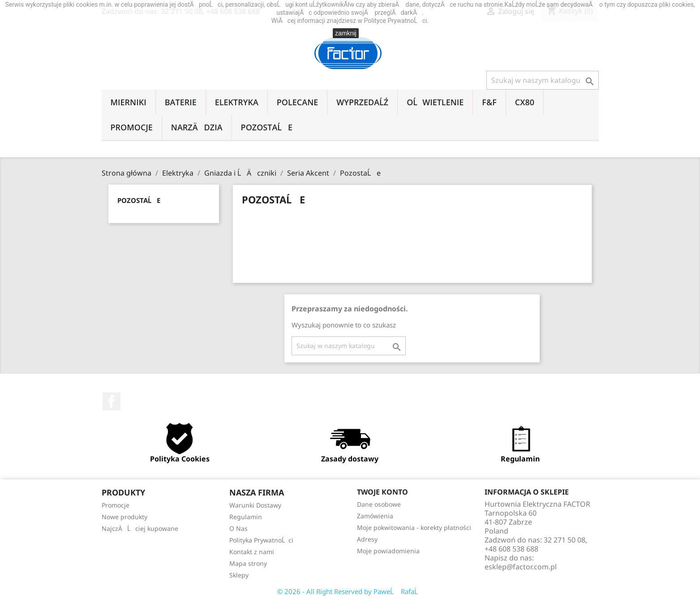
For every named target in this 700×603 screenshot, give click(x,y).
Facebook (112, 401)
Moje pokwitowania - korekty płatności (414, 528)
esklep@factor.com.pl (521, 567)
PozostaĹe (267, 127)
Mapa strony (248, 563)
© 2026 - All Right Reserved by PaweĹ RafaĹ (350, 591)
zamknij (346, 33)
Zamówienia (375, 516)
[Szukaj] (543, 80)
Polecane (298, 102)
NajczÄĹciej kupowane (140, 528)
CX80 (525, 102)
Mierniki (129, 102)
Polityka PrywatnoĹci (261, 540)
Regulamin (246, 517)
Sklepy (239, 575)
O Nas (238, 528)
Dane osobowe (379, 504)
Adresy (367, 539)
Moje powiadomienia (388, 551)
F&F (489, 102)
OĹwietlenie (435, 102)
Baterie (181, 102)
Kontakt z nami (252, 552)
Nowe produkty (125, 517)
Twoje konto (382, 492)
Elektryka (237, 102)
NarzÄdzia (197, 127)
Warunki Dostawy (255, 505)
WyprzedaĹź (362, 102)
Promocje (132, 127)
